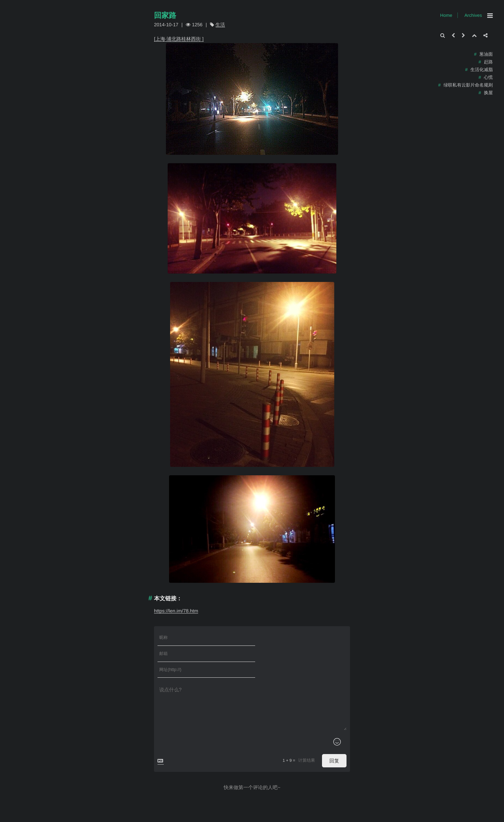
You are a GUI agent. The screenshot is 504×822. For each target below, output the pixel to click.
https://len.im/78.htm (176, 611)
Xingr (190, 817)
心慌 (488, 77)
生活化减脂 (482, 70)
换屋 (488, 93)
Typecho (174, 817)
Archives (473, 15)
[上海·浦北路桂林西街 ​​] (179, 39)
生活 (220, 25)
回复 (334, 729)
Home (446, 15)
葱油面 (486, 54)
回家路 (165, 16)
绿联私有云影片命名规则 (468, 85)
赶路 (488, 62)
